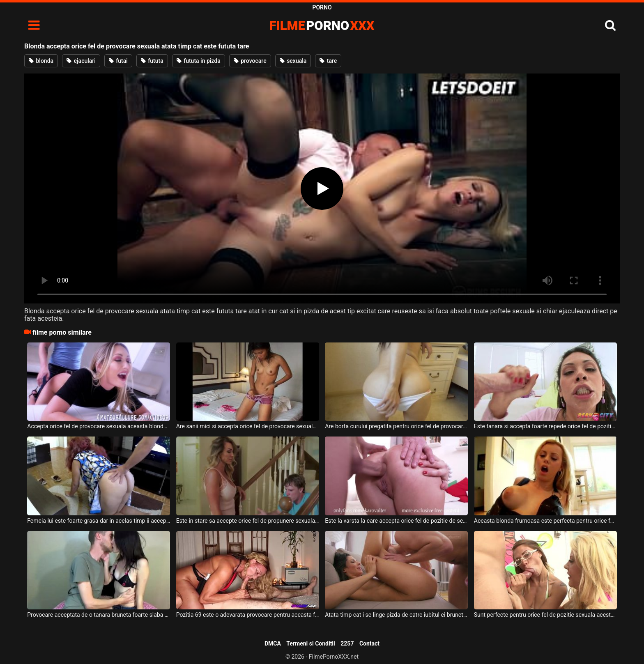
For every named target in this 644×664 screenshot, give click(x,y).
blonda (41, 61)
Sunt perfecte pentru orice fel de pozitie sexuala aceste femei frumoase (545, 615)
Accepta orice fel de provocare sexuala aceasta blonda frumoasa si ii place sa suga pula (99, 426)
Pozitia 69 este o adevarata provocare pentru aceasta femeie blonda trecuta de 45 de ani (248, 615)
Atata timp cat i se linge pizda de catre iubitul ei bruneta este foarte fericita (396, 615)
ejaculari (81, 61)
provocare (250, 61)
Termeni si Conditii (310, 643)
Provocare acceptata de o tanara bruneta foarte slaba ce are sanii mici (99, 615)
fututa (152, 61)
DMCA (273, 643)
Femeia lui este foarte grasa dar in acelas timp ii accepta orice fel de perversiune (99, 521)
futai (118, 61)
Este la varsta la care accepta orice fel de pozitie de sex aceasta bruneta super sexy (396, 521)
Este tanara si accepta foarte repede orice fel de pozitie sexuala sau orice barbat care (545, 426)
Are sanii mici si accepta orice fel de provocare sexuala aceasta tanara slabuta (248, 426)
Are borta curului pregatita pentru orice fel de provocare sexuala (396, 426)
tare (328, 61)
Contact (369, 643)
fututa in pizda (199, 61)
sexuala (293, 61)
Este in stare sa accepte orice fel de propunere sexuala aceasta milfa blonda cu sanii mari (248, 521)
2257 (347, 643)
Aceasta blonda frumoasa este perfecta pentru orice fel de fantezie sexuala (545, 521)
